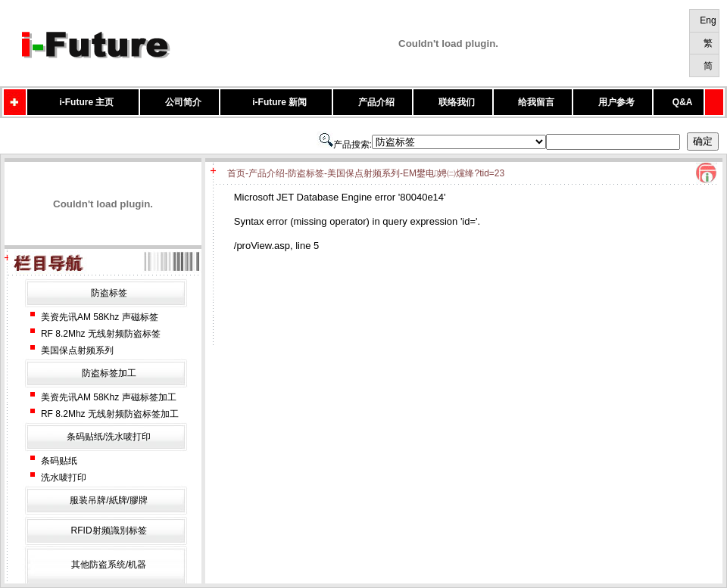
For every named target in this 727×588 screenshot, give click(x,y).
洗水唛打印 (64, 478)
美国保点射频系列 (77, 350)
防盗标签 (109, 293)
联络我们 (457, 102)
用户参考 (616, 102)
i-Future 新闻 (279, 102)
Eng (708, 20)
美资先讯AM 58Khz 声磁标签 (100, 317)
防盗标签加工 (109, 373)
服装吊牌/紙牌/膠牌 (109, 500)
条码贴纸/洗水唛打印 (109, 437)
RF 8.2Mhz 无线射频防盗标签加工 (110, 414)
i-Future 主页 (86, 102)
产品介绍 (376, 102)
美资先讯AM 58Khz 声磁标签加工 (109, 397)
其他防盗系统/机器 (109, 565)
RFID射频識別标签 (109, 530)
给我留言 (536, 102)
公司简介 (183, 102)
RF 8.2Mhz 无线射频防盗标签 (101, 334)
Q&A (683, 102)
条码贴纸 (59, 461)
